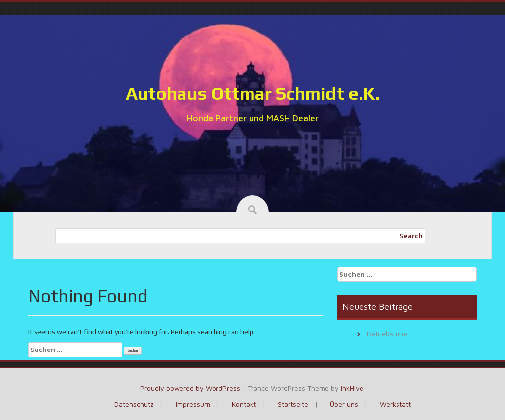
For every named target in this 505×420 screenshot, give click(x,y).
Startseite (293, 404)
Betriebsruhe (387, 333)
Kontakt (244, 404)
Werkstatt (395, 404)
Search (411, 236)
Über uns (344, 404)
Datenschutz (134, 404)
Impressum (193, 404)
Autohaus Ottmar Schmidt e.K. (253, 93)
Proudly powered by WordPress (190, 388)
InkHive (352, 388)
